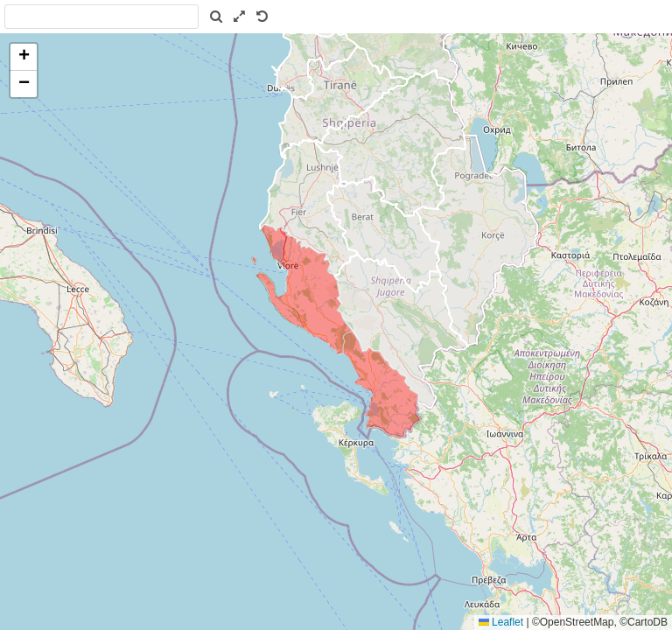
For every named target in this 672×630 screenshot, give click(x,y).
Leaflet (501, 622)
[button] (24, 57)
